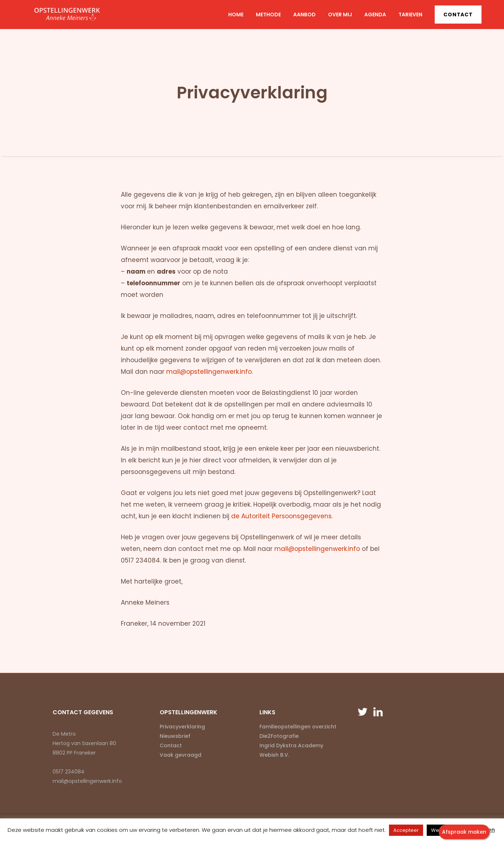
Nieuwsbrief (175, 736)
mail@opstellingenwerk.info (317, 549)
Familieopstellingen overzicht (298, 727)
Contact (458, 15)
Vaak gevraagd (181, 755)
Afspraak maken (464, 832)
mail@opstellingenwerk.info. (210, 372)
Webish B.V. (274, 755)
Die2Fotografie (279, 736)
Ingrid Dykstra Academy (291, 745)
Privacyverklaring (182, 727)
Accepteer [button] (406, 830)
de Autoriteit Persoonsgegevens (281, 516)
